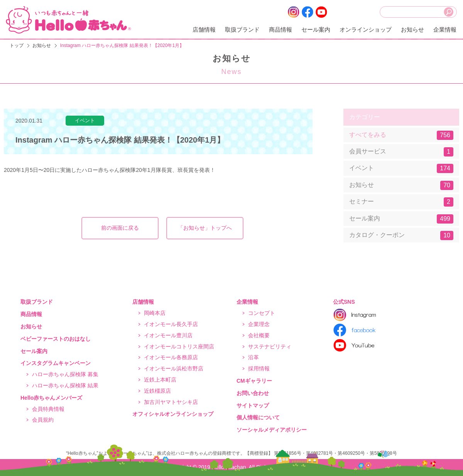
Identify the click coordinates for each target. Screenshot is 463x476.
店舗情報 (204, 29)
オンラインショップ (366, 29)
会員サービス (401, 152)
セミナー (401, 202)
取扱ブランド (242, 29)
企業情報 (445, 29)
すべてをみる (401, 135)
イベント (401, 168)
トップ (17, 45)
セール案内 (316, 29)
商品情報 (281, 29)
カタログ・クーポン (401, 235)
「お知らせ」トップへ (205, 228)
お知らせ (412, 29)
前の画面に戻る (120, 228)
